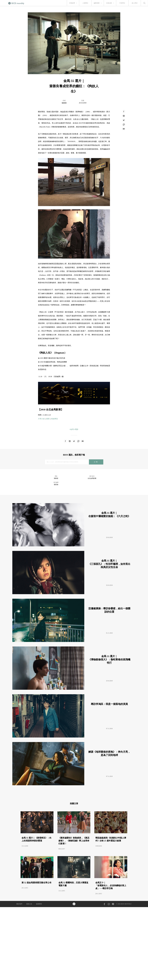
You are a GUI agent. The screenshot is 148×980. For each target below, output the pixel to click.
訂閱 (96, 462)
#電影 (76, 429)
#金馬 (72, 429)
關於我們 (19, 904)
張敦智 (64, 103)
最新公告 (29, 904)
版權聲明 (39, 904)
